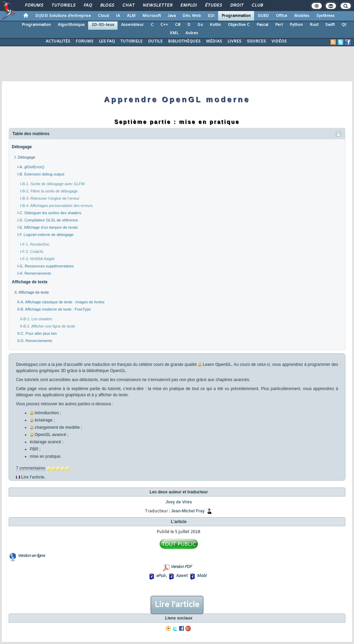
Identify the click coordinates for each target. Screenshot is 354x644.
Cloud (103, 16)
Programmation (236, 16)
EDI (211, 16)
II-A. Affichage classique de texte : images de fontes (61, 302)
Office (282, 16)
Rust (314, 25)
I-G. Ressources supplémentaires (45, 266)
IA (118, 16)
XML (174, 33)
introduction (47, 413)
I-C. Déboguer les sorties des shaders (49, 213)
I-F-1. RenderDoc (35, 244)
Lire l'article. (33, 477)
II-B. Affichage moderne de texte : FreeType (54, 309)
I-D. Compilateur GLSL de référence (48, 220)
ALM (131, 16)
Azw (179, 576)
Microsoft (152, 16)
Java (172, 16)
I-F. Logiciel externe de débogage (45, 235)
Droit (236, 6)
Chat (128, 6)
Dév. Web (192, 16)
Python (296, 25)
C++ (164, 25)
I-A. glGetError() (31, 167)
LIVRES (234, 41)
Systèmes (325, 16)
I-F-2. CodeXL (32, 252)
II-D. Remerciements (35, 341)
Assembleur (132, 25)
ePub (161, 576)
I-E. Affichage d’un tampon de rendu (48, 227)
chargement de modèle (57, 427)
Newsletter (157, 6)
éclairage (44, 420)
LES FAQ (107, 41)
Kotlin (215, 25)
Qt (344, 25)
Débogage (22, 147)
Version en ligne (31, 556)
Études (213, 6)
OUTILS (155, 41)
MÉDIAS (214, 41)
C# (178, 25)
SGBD (263, 16)
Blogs (107, 6)
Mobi (201, 576)
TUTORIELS (131, 41)
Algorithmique (71, 25)
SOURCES (256, 41)
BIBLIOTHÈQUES (184, 41)
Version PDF (181, 567)
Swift (330, 25)
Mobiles (302, 16)
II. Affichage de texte (32, 292)
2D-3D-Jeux (103, 25)
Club (257, 6)
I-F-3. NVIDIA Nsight (37, 259)
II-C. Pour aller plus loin (37, 333)
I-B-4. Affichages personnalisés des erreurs (56, 206)
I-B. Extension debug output (41, 174)
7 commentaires (31, 468)
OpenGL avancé (50, 435)
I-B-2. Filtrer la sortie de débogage (49, 191)
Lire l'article (177, 605)
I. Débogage (25, 157)
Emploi (188, 6)
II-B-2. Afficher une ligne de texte (48, 326)
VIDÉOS (279, 41)
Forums (34, 6)
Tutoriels (63, 6)
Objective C (239, 25)
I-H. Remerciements (34, 273)
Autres (192, 33)
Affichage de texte (30, 282)
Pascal (262, 25)
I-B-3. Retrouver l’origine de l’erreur (50, 198)
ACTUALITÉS (58, 41)
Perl (279, 25)
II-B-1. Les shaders (36, 319)
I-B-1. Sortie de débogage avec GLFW (52, 184)
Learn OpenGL (217, 364)
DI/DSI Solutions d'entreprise (63, 16)
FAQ (87, 6)
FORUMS (85, 41)
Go (200, 25)
